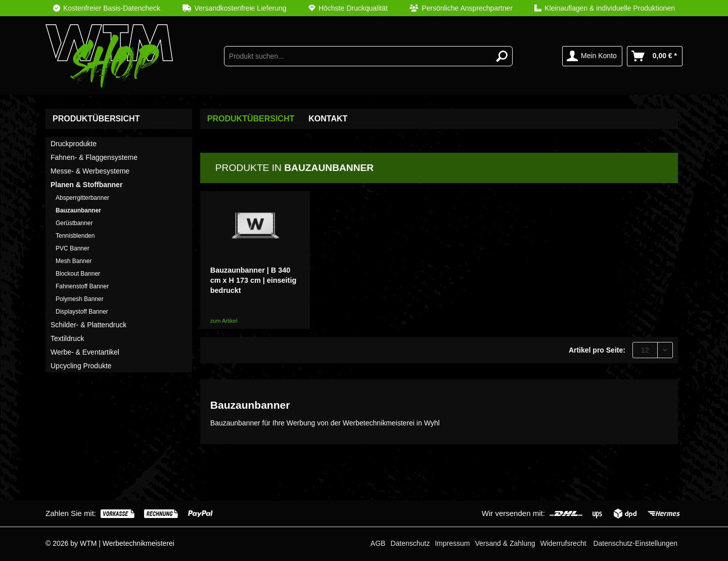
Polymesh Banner (80, 299)
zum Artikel (224, 321)
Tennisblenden (75, 236)
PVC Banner (73, 248)
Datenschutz (410, 543)
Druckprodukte (74, 144)
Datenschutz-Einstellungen (635, 543)
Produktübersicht (96, 119)
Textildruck (67, 338)
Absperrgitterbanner (82, 198)
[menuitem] (364, 8)
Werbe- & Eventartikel (85, 352)
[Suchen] (502, 56)
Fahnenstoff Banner (82, 286)
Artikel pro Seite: (597, 350)
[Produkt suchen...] (369, 56)
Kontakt (328, 119)
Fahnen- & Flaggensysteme (94, 157)
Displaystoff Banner (82, 312)
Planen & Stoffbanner (86, 185)
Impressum (452, 543)
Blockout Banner (78, 274)
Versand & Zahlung (505, 543)
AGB (378, 543)
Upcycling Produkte (81, 366)
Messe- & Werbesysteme (90, 171)
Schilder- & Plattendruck (88, 325)
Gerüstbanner (74, 223)
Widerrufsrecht (563, 543)
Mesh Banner (74, 261)
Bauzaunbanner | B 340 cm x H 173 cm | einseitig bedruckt (253, 280)
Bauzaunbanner (78, 210)
